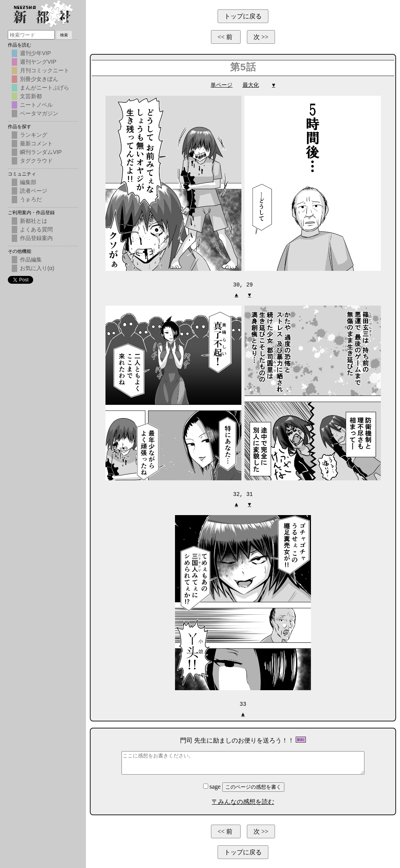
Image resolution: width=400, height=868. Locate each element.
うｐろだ (31, 199)
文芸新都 (31, 96)
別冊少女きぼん (39, 79)
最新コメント (36, 143)
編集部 (28, 182)
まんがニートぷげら (45, 88)
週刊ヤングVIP (38, 62)
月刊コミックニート (45, 70)
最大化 (251, 85)
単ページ (221, 85)
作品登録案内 (36, 238)
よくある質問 (36, 229)
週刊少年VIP (35, 53)
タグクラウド (36, 161)
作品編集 (31, 260)
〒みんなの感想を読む (243, 801)
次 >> (261, 37)
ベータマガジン (39, 113)
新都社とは (34, 221)
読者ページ (34, 191)
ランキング (34, 135)
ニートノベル (36, 105)
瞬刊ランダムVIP (41, 152)
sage (212, 785)
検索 (64, 35)
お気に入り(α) (37, 268)
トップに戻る (243, 16)
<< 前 (226, 37)
